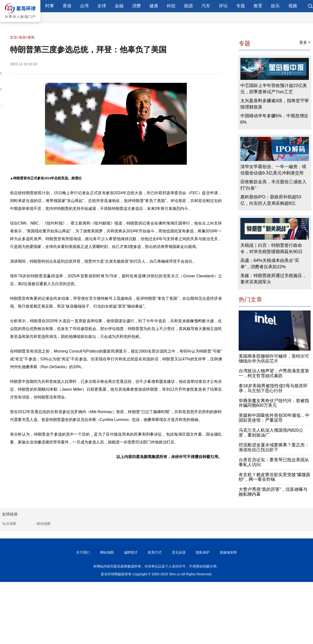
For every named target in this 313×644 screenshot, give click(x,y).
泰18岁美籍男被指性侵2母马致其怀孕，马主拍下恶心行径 (273, 388)
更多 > (305, 42)
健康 (154, 6)
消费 (136, 6)
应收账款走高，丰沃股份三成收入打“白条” (273, 185)
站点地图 (9, 524)
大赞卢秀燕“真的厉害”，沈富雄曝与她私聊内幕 (273, 492)
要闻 (31, 37)
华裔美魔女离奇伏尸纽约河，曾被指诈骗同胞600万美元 (274, 403)
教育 (258, 6)
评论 (223, 6)
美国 (22, 37)
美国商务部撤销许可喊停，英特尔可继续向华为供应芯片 (274, 359)
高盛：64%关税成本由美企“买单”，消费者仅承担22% (270, 264)
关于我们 (83, 552)
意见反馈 (179, 552)
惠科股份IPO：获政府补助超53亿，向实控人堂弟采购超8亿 (271, 200)
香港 (67, 6)
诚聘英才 (131, 552)
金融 (119, 6)
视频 (293, 6)
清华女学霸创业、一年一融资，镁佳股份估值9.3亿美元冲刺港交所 (273, 170)
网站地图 (107, 552)
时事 (50, 6)
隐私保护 (203, 552)
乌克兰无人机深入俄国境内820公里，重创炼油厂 (271, 433)
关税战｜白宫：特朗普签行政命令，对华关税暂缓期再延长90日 (271, 248)
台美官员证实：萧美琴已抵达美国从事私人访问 (274, 462)
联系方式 (155, 552)
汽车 (206, 6)
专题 (241, 6)
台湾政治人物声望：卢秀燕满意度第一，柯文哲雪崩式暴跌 (274, 373)
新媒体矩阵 (228, 552)
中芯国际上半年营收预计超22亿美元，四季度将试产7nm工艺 (274, 89)
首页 (13, 37)
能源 (189, 6)
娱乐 (275, 6)
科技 (171, 6)
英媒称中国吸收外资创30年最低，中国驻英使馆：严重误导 (274, 418)
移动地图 (44, 524)
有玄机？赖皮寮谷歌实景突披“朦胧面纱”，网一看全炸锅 (275, 477)
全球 (102, 6)
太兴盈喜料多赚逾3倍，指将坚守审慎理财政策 (275, 104)
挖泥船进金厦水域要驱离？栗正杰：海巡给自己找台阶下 (274, 447)
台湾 (84, 6)
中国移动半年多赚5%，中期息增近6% (274, 119)
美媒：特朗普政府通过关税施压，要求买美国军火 (273, 279)
